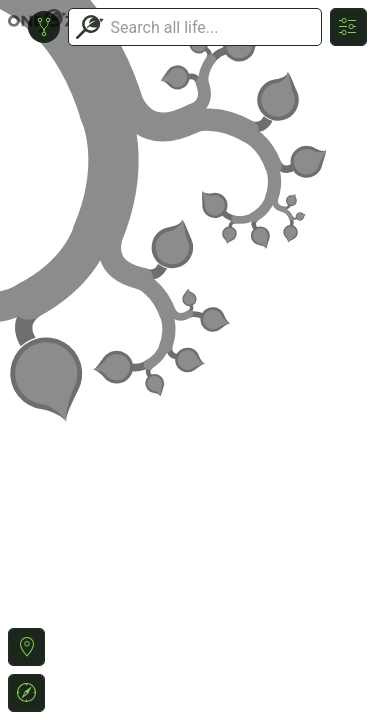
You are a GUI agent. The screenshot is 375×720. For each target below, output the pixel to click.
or (187, 360)
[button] (26, 647)
